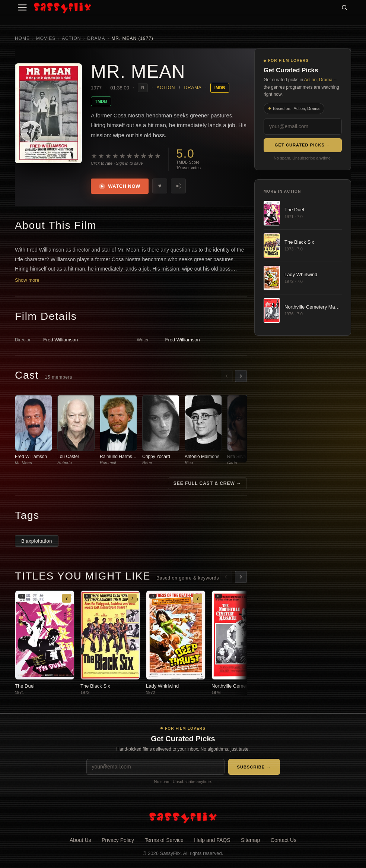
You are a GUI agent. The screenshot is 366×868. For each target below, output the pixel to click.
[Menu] (22, 7)
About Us (80, 841)
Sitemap (250, 841)
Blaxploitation (37, 542)
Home (22, 38)
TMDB (101, 101)
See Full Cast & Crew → (207, 484)
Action (71, 38)
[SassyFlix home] (183, 818)
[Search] (344, 7)
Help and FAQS (212, 841)
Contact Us (284, 841)
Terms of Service (164, 841)
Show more (27, 281)
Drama (96, 38)
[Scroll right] (241, 377)
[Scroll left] (227, 377)
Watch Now (120, 187)
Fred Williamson (61, 340)
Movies (46, 38)
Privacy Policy (118, 841)
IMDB (220, 88)
